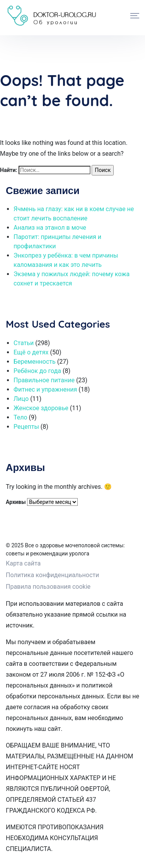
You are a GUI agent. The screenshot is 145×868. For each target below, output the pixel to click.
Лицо (21, 399)
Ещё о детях (31, 352)
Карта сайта (23, 563)
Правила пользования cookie (48, 587)
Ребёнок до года (37, 371)
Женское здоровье (41, 408)
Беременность (35, 362)
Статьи (24, 343)
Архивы (16, 502)
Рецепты (26, 427)
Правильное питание (44, 380)
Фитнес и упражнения (45, 389)
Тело (20, 417)
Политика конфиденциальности (52, 575)
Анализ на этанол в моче (50, 228)
